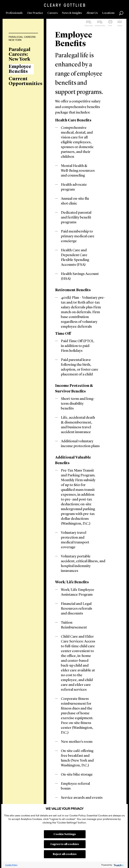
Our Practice (35, 13)
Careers (53, 13)
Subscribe (89, 26)
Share (120, 26)
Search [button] (121, 13)
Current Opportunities (21, 81)
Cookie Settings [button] (65, 834)
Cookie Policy (11, 865)
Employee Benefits (20, 69)
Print (110, 26)
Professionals (14, 13)
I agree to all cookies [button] (65, 844)
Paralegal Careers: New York (22, 38)
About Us (92, 13)
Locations (108, 13)
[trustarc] (118, 865)
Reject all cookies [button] (65, 854)
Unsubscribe (100, 26)
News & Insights (72, 13)
